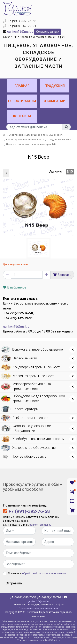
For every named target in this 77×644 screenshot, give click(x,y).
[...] (34, 127)
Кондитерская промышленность (25, 140)
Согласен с (37, 573)
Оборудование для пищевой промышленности (36, 135)
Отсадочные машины (59, 140)
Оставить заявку (48, 32)
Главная (22, 86)
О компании (55, 101)
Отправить (14, 583)
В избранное (15, 287)
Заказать (64, 275)
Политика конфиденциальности (39, 608)
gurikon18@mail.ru (20, 32)
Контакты (22, 116)
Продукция (55, 86)
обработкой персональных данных (44, 573)
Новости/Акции (22, 101)
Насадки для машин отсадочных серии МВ (31, 144)
